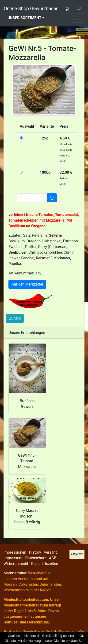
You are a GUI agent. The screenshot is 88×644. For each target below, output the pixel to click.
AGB (53, 558)
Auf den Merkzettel (27, 284)
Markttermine (15, 573)
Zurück (15, 318)
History (35, 552)
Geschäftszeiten (44, 564)
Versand (51, 552)
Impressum (13, 558)
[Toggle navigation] (78, 18)
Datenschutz (36, 558)
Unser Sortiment (24, 18)
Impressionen (15, 552)
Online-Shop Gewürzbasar (31, 8)
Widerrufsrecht (16, 564)
